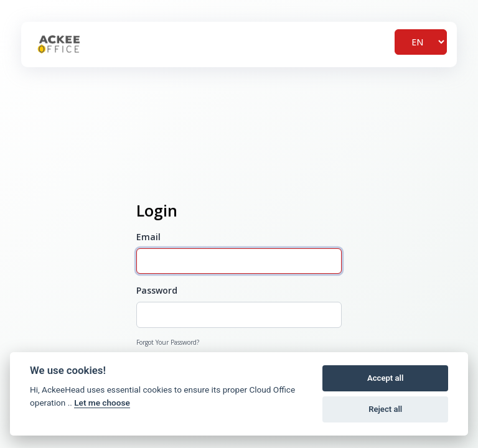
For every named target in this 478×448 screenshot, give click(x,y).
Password (157, 290)
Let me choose (102, 403)
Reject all (385, 409)
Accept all (385, 378)
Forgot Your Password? (168, 342)
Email (148, 237)
